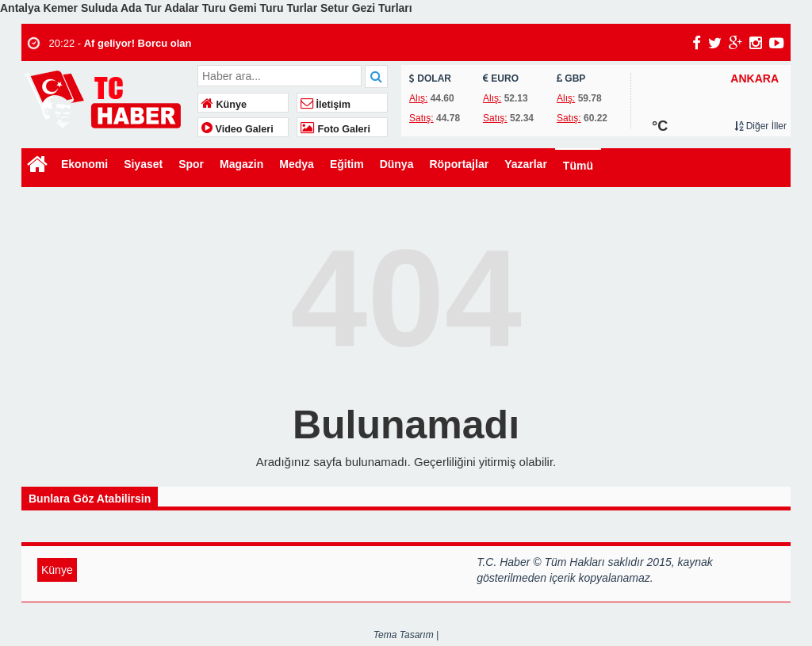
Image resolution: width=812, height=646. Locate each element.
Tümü (578, 166)
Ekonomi (84, 164)
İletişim (326, 105)
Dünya (397, 164)
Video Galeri (237, 129)
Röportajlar (459, 164)
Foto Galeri (335, 129)
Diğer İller (760, 126)
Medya (297, 164)
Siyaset (143, 164)
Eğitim (347, 164)
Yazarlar (526, 164)
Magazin (241, 164)
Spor (191, 164)
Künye (224, 105)
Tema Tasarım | (406, 635)
